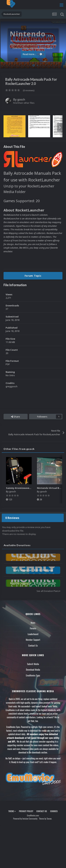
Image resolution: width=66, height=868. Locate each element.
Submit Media (33, 664)
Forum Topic (33, 276)
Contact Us (33, 645)
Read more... (32, 54)
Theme (12, 811)
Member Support (33, 640)
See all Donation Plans (48, 591)
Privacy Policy (26, 811)
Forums (33, 628)
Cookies (54, 811)
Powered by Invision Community (25, 819)
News (33, 623)
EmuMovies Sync (33, 675)
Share (15, 417)
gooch (21, 99)
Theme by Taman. (45, 819)
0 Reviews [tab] (12, 518)
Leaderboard (33, 634)
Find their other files (24, 103)
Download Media (33, 670)
